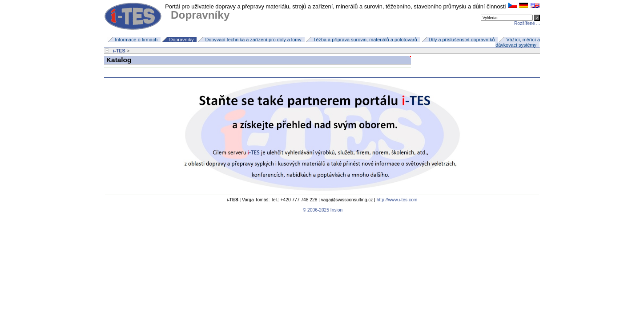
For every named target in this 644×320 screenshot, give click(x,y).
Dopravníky (181, 40)
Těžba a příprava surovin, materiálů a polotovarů (365, 40)
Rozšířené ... (527, 23)
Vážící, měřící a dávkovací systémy (518, 42)
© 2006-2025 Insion (322, 210)
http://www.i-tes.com (397, 200)
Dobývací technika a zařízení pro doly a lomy (253, 40)
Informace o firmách (136, 40)
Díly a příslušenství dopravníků (462, 40)
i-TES (119, 51)
